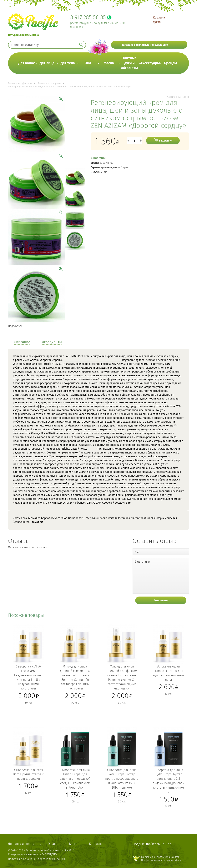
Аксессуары (150, 63)
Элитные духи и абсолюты (129, 63)
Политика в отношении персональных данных (37, 859)
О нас (52, 844)
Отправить (161, 600)
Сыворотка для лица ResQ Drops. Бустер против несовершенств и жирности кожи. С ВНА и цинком (122, 779)
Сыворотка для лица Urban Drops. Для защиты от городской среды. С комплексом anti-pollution (75, 779)
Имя (137, 552)
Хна (88, 63)
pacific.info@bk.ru (81, 23)
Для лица (47, 63)
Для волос (27, 63)
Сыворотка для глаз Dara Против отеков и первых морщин (28, 774)
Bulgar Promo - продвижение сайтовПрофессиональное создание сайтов (161, 859)
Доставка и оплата (21, 844)
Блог (72, 844)
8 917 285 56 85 (88, 17)
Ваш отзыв (142, 562)
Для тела (68, 63)
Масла (109, 63)
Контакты (96, 844)
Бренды (171, 63)
